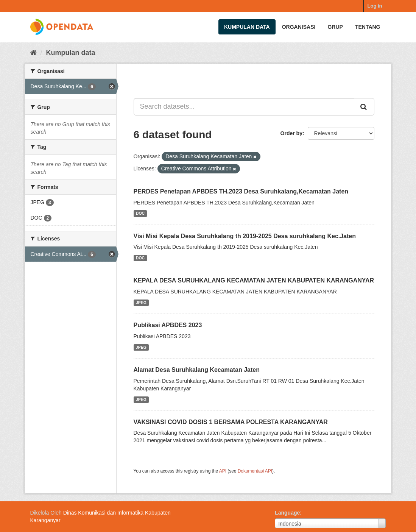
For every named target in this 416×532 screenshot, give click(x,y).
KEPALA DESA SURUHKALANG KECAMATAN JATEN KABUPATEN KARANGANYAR (254, 280)
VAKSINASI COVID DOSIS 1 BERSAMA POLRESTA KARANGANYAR (231, 422)
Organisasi (299, 27)
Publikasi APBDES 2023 (168, 325)
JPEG (141, 303)
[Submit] (364, 107)
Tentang (368, 27)
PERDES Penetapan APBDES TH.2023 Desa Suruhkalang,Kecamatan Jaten (241, 191)
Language (287, 513)
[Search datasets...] (244, 107)
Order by (291, 133)
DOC (140, 214)
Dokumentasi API (255, 471)
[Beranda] (33, 53)
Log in (375, 6)
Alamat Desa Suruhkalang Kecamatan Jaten (197, 370)
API (223, 471)
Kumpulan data (247, 27)
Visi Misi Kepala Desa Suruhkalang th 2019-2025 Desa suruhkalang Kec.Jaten (245, 236)
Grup (335, 27)
